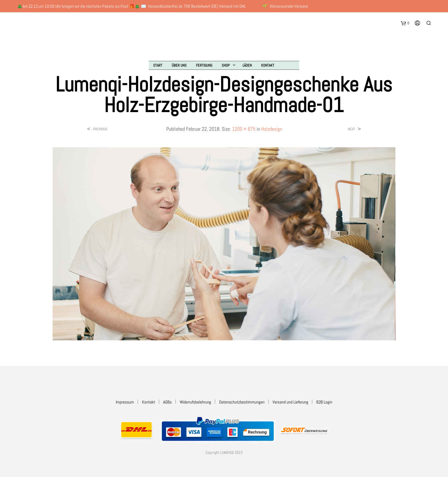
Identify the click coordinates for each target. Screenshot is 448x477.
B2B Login (324, 402)
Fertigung (204, 65)
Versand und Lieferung (290, 402)
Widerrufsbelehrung (195, 402)
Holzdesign (272, 129)
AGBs (167, 402)
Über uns (179, 65)
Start (158, 65)
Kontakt (268, 65)
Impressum (125, 402)
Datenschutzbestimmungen (242, 402)
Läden (247, 65)
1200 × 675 (244, 129)
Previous (100, 129)
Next (351, 129)
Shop (226, 65)
